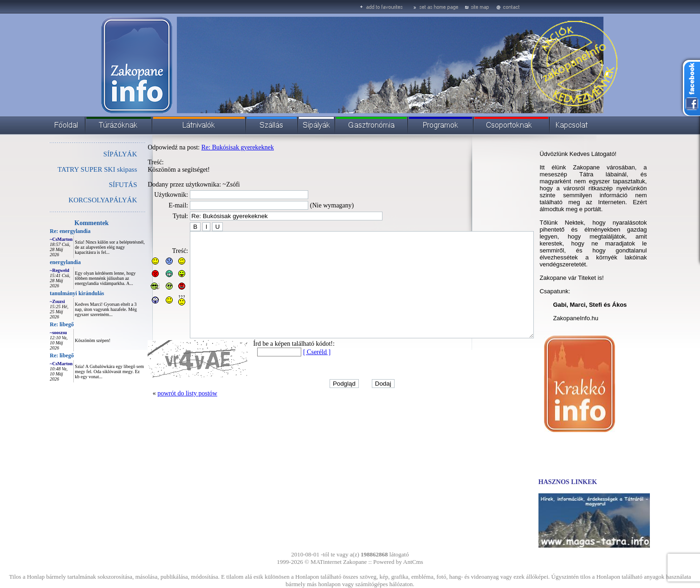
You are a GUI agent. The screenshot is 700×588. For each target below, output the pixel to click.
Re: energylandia (49, 231)
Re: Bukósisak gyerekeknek (217, 147)
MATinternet (326, 562)
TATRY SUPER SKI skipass (76, 169)
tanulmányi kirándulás (56, 293)
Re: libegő (41, 324)
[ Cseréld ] (296, 373)
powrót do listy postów (166, 414)
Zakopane (355, 562)
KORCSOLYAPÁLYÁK (82, 200)
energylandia (44, 262)
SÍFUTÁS (102, 185)
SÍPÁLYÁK (100, 154)
